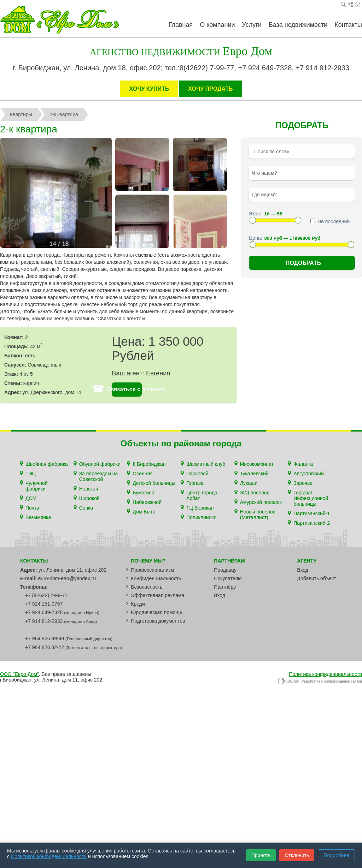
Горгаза (195, 483)
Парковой (197, 474)
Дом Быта (144, 512)
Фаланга (303, 464)
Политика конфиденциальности (325, 674)
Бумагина (144, 493)
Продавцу (225, 570)
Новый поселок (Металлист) (258, 515)
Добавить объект (316, 578)
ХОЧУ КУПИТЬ (149, 89)
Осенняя (142, 474)
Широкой (89, 498)
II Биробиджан (149, 464)
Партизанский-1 (312, 513)
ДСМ (31, 498)
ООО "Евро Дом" (19, 674)
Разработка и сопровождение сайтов (320, 681)
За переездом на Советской (99, 476)
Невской (89, 489)
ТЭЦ (31, 474)
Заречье (303, 483)
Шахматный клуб (206, 464)
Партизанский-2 (312, 523)
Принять (261, 855)
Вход (358, 4)
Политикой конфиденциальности (49, 856)
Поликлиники (201, 517)
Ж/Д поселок (255, 493)
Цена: (256, 238)
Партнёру (225, 587)
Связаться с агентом (127, 390)
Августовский (309, 474)
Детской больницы (154, 483)
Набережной (147, 502)
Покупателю (228, 578)
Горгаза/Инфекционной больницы (311, 498)
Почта (32, 508)
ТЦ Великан (200, 508)
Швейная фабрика (47, 464)
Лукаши (249, 483)
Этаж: (255, 214)
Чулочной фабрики (36, 486)
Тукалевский (254, 474)
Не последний (330, 221)
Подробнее (336, 855)
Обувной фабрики (100, 464)
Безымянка (38, 517)
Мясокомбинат (257, 464)
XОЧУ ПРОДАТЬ (210, 89)
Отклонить (297, 855)
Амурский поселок (261, 502)
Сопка (86, 508)
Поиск (343, 4)
